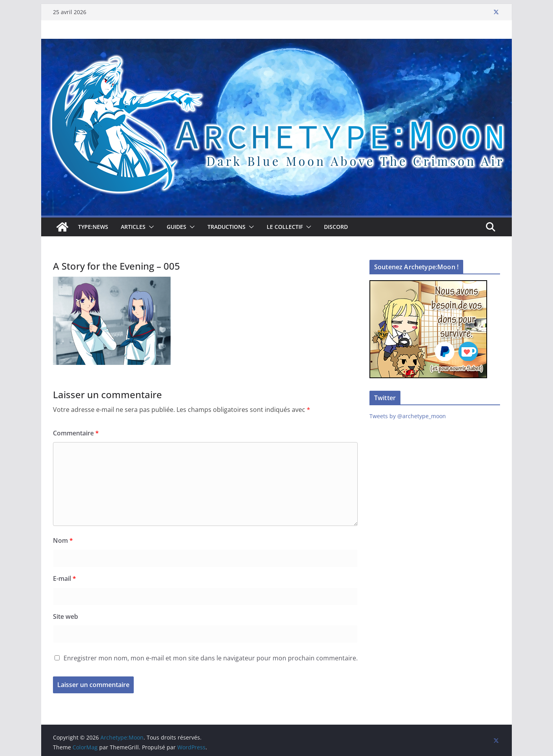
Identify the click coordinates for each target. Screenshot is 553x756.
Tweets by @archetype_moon (408, 416)
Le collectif (285, 227)
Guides (176, 227)
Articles (133, 227)
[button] (150, 227)
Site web (65, 616)
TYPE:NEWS (93, 227)
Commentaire (76, 433)
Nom (63, 540)
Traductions (226, 227)
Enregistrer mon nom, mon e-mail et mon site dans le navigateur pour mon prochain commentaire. (211, 658)
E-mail (65, 578)
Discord (336, 227)
